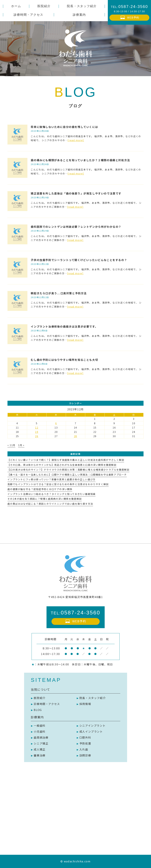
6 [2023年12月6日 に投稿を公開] (56, 423)
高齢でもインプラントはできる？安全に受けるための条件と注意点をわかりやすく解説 (58, 484)
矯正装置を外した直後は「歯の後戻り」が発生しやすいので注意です (76, 193)
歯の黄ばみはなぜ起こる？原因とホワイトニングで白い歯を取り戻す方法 (50, 504)
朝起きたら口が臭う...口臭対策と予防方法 (59, 293)
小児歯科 (40, 731)
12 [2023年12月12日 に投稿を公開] (37, 428)
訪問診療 (85, 755)
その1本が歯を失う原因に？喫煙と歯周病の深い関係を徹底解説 (45, 499)
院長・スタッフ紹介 (93, 698)
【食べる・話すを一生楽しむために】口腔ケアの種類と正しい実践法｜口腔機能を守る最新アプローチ (67, 475)
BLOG (38, 710)
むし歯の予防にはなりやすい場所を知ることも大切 (64, 360)
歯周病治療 (41, 737)
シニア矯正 (41, 743)
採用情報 (85, 704)
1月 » (21, 445)
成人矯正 (40, 749)
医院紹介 (40, 698)
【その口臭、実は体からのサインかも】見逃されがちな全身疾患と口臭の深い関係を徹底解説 (62, 465)
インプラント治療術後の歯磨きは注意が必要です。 (64, 326)
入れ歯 (84, 749)
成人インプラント (91, 731)
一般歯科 (40, 725)
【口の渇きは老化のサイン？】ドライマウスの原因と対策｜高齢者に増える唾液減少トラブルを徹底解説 (68, 470)
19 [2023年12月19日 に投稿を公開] (37, 432)
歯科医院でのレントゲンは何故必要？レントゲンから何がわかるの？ (76, 227)
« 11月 (11, 445)
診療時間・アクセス (47, 704)
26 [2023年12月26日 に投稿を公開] (37, 436)
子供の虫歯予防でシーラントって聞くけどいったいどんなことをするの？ (79, 260)
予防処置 (85, 743)
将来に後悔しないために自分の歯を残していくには (64, 127)
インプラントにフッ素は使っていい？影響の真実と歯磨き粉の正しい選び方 (51, 479)
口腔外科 (85, 737)
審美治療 (40, 755)
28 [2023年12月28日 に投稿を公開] (75, 436)
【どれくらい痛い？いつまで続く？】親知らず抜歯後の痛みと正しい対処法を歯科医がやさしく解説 (66, 460)
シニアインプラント (92, 725)
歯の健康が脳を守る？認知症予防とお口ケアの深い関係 (40, 489)
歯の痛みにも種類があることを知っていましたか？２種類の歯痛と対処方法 (80, 160)
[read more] (76, 140)
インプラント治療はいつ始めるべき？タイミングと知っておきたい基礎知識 (51, 494)
